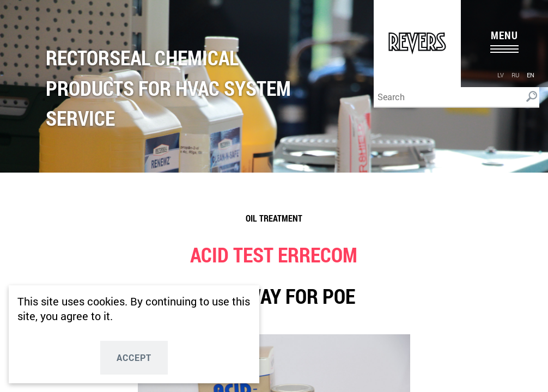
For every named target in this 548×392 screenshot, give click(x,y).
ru (515, 75)
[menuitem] (501, 74)
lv (501, 75)
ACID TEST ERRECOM (274, 255)
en (531, 75)
